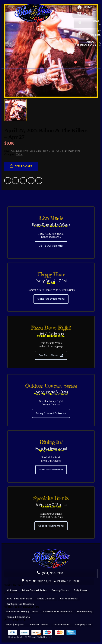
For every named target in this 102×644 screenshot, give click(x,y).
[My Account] (67, 64)
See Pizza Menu (51, 355)
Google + (31, 181)
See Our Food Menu (51, 470)
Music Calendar (46, 599)
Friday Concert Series (34, 590)
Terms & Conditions (18, 617)
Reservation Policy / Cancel (22, 612)
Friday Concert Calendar (51, 413)
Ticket (19, 155)
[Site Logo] (33, 14)
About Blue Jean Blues (19, 599)
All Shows (12, 590)
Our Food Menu (69, 599)
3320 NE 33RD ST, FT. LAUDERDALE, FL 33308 (51, 581)
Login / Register (15, 625)
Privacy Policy (84, 612)
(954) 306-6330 (50, 573)
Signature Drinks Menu (51, 299)
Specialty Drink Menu (51, 526)
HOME (84, 7)
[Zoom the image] (51, 550)
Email (39, 181)
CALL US (86, 14)
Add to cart (24, 166)
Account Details (39, 625)
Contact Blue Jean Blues (57, 612)
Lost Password (61, 625)
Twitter (15, 181)
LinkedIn (23, 181)
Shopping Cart (83, 625)
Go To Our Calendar (51, 246)
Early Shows (80, 590)
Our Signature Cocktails (20, 604)
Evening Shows (60, 590)
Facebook (8, 181)
